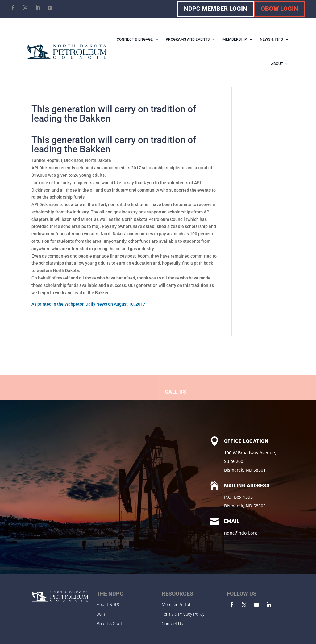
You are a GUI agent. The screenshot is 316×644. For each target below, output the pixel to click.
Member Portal (176, 605)
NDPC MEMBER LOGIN (216, 9)
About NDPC (109, 605)
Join (101, 614)
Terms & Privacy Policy (183, 614)
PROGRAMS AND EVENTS (188, 39)
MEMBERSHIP (235, 39)
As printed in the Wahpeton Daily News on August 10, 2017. (89, 304)
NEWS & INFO (271, 39)
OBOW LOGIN (279, 9)
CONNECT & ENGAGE (135, 39)
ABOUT (277, 64)
